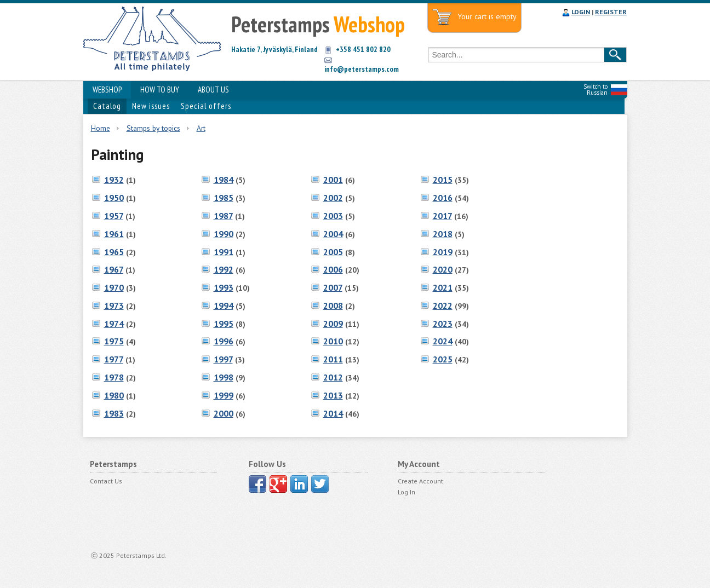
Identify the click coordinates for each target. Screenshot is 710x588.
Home (101, 128)
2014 (333, 413)
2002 (333, 198)
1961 (114, 234)
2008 (333, 305)
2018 (443, 234)
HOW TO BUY (160, 90)
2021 (443, 287)
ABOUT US (213, 90)
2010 (333, 341)
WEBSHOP (107, 90)
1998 (224, 377)
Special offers (206, 106)
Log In (406, 492)
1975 (114, 341)
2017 (442, 216)
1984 (224, 180)
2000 (224, 413)
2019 (443, 252)
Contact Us (106, 481)
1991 (224, 252)
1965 (114, 252)
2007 (333, 287)
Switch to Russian (596, 90)
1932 (114, 180)
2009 (333, 324)
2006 (333, 269)
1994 (224, 305)
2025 (443, 359)
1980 (114, 395)
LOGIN (581, 12)
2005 (333, 252)
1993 (224, 287)
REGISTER (611, 12)
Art (201, 128)
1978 (114, 377)
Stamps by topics (153, 128)
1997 (223, 359)
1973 (114, 305)
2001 (333, 180)
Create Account (420, 481)
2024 (443, 341)
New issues (151, 106)
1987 (223, 216)
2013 (333, 395)
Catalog (107, 106)
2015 (443, 180)
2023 (443, 324)
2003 (333, 216)
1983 (114, 413)
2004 (333, 234)
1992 (224, 269)
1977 (114, 359)
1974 (114, 324)
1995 (224, 324)
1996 (224, 341)
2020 (443, 269)
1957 (114, 216)
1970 (114, 287)
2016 (443, 198)
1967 (114, 269)
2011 (333, 359)
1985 (224, 198)
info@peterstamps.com (362, 69)
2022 (443, 305)
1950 (114, 198)
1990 (224, 234)
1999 (224, 395)
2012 (333, 377)
